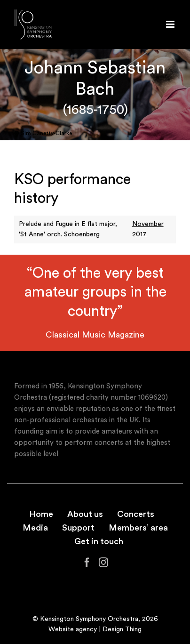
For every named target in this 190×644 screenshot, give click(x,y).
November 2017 (148, 229)
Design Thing (122, 629)
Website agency (73, 629)
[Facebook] (87, 563)
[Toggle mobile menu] (171, 24)
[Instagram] (103, 563)
